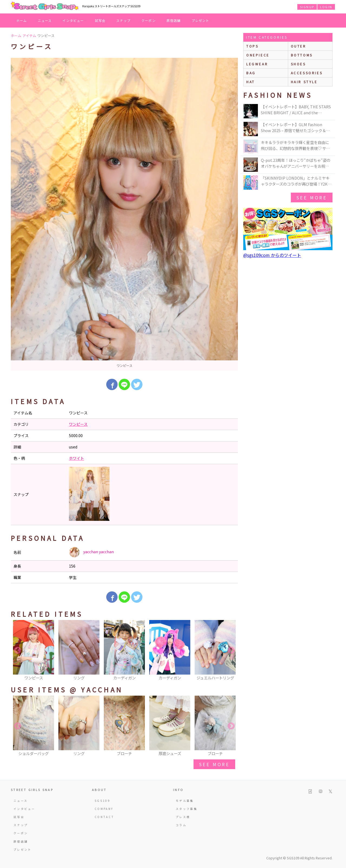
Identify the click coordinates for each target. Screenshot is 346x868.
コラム (181, 825)
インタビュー (73, 20)
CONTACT (104, 817)
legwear (257, 64)
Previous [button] (18, 651)
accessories (307, 73)
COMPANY (104, 809)
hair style (304, 82)
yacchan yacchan (91, 552)
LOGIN (326, 7)
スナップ (123, 20)
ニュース (45, 20)
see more (214, 764)
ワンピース (78, 424)
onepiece (258, 55)
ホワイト (76, 458)
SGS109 (102, 801)
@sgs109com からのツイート (272, 255)
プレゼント (201, 20)
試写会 (100, 20)
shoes (298, 64)
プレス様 (183, 817)
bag (251, 73)
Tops (252, 46)
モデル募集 (185, 801)
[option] (124, 214)
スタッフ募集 (187, 809)
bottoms (302, 55)
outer (299, 46)
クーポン (149, 20)
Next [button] (231, 651)
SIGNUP (307, 7)
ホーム (22, 20)
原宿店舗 (174, 20)
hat (251, 82)
